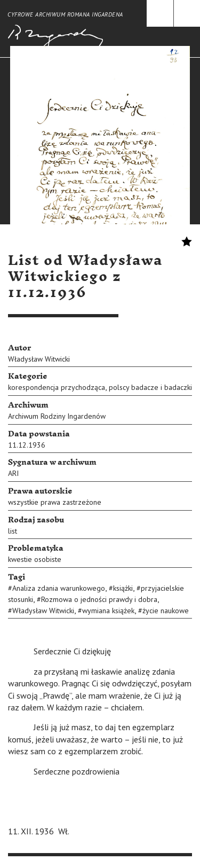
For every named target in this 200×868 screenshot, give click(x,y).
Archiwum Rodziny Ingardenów (57, 416)
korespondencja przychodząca (57, 387)
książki (123, 588)
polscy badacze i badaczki (150, 387)
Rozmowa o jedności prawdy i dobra (99, 599)
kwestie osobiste (35, 559)
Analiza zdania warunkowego (59, 588)
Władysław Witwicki (39, 359)
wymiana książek (108, 611)
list (13, 531)
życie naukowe (166, 611)
